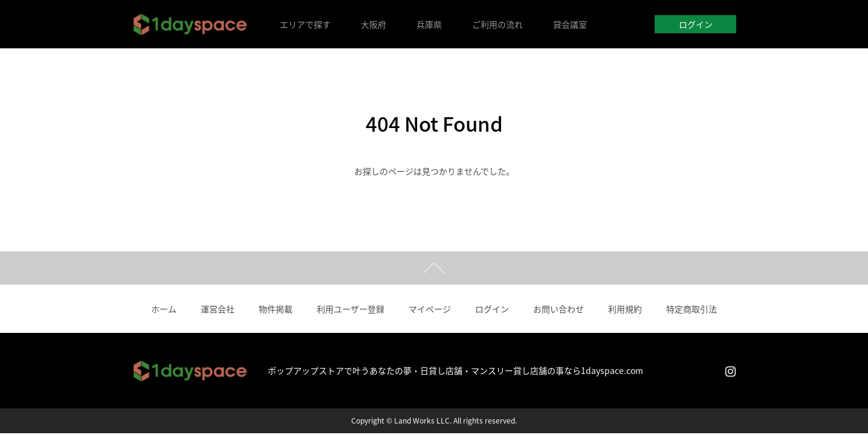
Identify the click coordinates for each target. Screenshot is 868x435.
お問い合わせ (559, 309)
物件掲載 (276, 309)
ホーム (164, 309)
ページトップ (434, 268)
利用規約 (625, 309)
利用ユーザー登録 (351, 309)
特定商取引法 (691, 309)
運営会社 (218, 309)
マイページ (430, 309)
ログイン (696, 24)
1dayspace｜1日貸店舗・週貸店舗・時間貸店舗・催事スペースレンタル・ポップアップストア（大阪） (191, 24)
